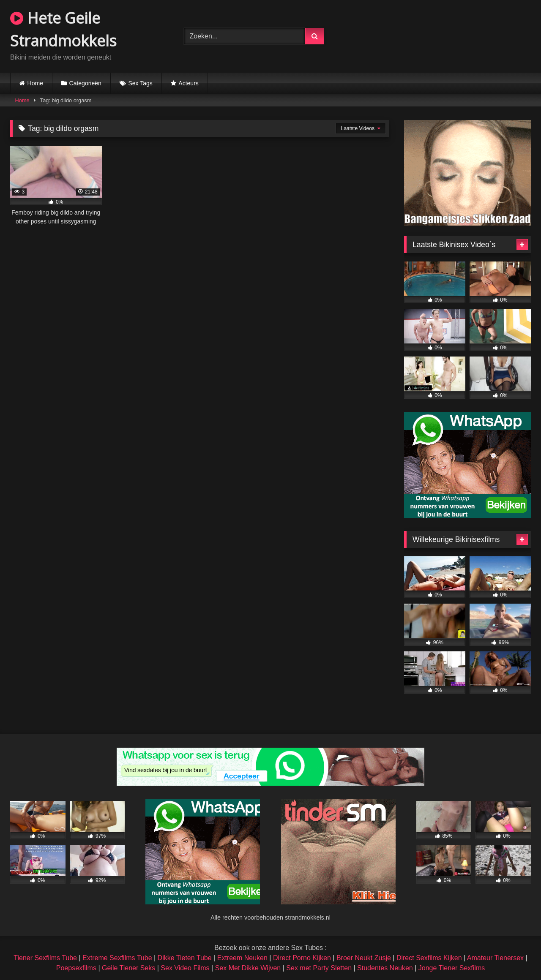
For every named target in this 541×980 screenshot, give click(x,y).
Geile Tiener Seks (128, 968)
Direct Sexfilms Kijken (429, 958)
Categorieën (85, 83)
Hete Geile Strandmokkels (63, 29)
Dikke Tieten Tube (185, 958)
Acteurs (188, 83)
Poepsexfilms (76, 968)
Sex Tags (140, 83)
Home (35, 83)
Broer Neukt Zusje (364, 958)
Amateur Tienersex (495, 958)
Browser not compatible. (444, 35)
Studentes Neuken (385, 968)
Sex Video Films (185, 968)
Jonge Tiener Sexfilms (452, 968)
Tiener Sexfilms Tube (45, 958)
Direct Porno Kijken (302, 958)
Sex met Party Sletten (319, 968)
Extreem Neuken (242, 958)
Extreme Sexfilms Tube (117, 958)
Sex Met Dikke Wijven (248, 968)
